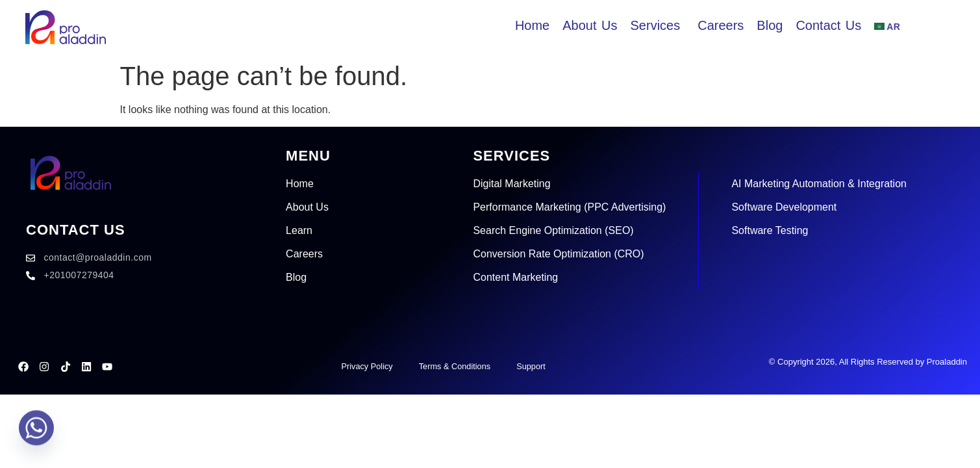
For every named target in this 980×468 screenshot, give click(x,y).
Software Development (784, 207)
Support (532, 366)
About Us (307, 207)
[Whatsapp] (36, 434)
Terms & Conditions (454, 366)
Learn (299, 230)
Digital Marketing (511, 184)
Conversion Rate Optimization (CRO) (558, 254)
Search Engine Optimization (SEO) (553, 230)
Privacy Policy (365, 366)
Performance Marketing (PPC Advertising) (569, 207)
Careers (304, 254)
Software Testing (770, 230)
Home (300, 184)
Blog (296, 277)
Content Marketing (515, 277)
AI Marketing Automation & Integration (819, 184)
